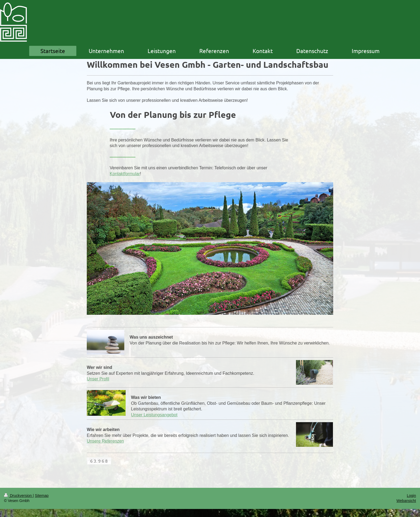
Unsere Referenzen (105, 441)
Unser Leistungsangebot (154, 415)
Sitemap (42, 496)
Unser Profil (98, 379)
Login (411, 496)
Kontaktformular (125, 174)
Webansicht (406, 501)
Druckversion (18, 496)
